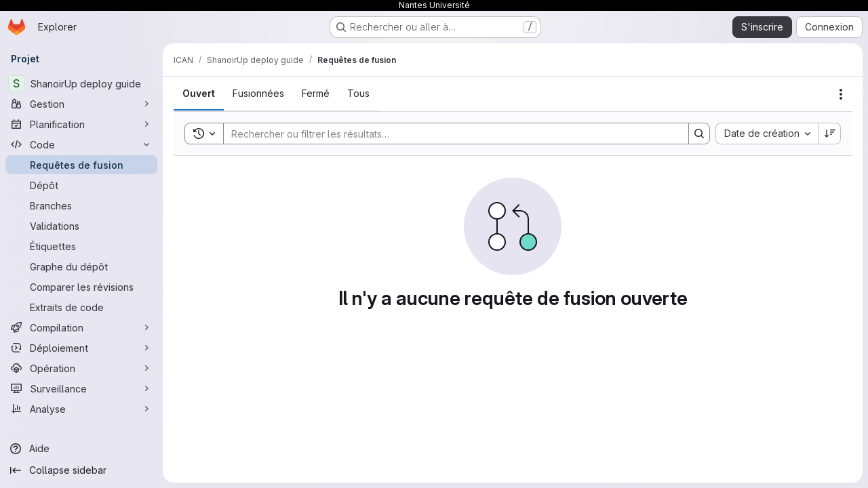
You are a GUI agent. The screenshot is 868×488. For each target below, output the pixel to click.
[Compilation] (81, 327)
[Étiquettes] (81, 246)
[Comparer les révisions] (81, 287)
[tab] (199, 94)
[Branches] (81, 205)
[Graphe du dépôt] (81, 266)
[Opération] (81, 368)
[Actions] (841, 94)
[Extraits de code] (81, 307)
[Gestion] (81, 104)
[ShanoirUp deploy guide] (81, 83)
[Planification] (81, 124)
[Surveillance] (81, 388)
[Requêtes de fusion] (81, 165)
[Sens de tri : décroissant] (830, 134)
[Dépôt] (81, 185)
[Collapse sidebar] (81, 470)
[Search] (449, 134)
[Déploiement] (81, 348)
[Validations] (81, 226)
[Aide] (81, 449)
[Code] (81, 144)
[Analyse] (81, 409)
